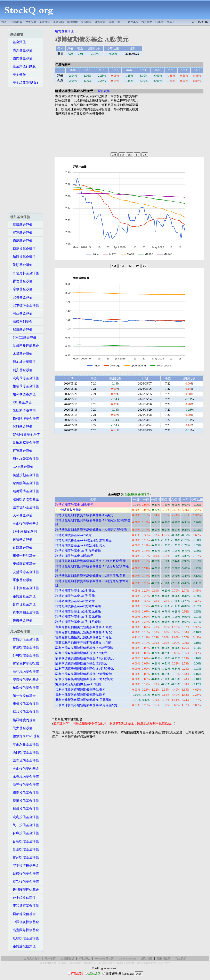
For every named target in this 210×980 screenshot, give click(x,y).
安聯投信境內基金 (25, 680)
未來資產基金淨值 (25, 588)
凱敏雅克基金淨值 (25, 443)
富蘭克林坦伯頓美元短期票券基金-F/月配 (83, 643)
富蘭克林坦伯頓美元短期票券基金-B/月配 (83, 637)
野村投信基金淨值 (25, 655)
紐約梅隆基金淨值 (25, 459)
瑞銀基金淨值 (21, 330)
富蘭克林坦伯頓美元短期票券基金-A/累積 (84, 627)
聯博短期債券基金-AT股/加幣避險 (78, 551)
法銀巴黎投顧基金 (25, 346)
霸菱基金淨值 (21, 241)
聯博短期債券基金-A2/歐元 (74, 535)
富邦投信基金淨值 (25, 857)
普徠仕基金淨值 (23, 604)
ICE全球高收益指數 (69, 510)
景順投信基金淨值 (25, 938)
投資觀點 (147, 22)
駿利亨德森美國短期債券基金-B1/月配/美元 (85, 669)
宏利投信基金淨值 (25, 817)
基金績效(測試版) (24, 82)
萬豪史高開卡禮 (48, 963)
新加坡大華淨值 (23, 362)
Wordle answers (127, 959)
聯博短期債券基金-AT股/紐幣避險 (78, 606)
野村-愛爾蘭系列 (23, 531)
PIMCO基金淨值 (23, 338)
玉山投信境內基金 (25, 769)
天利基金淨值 (21, 515)
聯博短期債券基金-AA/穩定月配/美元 (80, 545)
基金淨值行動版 (23, 66)
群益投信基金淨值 (25, 712)
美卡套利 (63, 963)
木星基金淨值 (21, 354)
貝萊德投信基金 (23, 914)
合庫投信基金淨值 (25, 833)
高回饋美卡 (90, 963)
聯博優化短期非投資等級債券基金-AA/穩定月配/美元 (91, 530)
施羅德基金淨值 (23, 257)
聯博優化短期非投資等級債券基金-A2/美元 (84, 515)
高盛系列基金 (21, 322)
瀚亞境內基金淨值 (25, 672)
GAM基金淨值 (22, 467)
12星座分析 (67, 959)
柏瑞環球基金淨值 (25, 386)
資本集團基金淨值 (25, 612)
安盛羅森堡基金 (23, 564)
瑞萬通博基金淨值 (25, 491)
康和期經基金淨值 (25, 906)
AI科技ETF (164, 963)
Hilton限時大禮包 (106, 963)
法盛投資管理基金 (25, 499)
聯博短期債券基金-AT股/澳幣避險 (78, 622)
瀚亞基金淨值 (21, 313)
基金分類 (58, 22)
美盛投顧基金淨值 (25, 475)
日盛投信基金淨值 (25, 873)
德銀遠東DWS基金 (25, 736)
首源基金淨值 (21, 548)
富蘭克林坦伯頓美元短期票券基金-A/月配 (84, 632)
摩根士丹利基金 (23, 556)
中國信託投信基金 (25, 922)
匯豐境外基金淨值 (25, 507)
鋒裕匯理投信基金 (25, 890)
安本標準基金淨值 (25, 305)
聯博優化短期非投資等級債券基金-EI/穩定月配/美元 (90, 576)
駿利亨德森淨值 (23, 394)
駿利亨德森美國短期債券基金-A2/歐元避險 (84, 648)
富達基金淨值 (21, 233)
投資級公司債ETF (126, 963)
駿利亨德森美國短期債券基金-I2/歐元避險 (84, 674)
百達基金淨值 (21, 451)
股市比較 (86, 22)
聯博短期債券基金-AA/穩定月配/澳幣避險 (83, 540)
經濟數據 (72, 22)
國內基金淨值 (21, 58)
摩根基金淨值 (21, 289)
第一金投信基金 (23, 696)
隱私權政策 (164, 959)
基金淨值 (45, 22)
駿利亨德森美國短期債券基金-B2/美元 (81, 663)
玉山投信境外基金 (25, 523)
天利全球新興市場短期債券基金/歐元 (80, 695)
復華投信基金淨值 (25, 801)
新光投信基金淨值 (25, 785)
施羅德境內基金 (23, 720)
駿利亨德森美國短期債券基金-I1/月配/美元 (84, 679)
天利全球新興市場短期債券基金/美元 (80, 690)
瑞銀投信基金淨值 (25, 809)
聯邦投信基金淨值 (25, 882)
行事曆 (159, 22)
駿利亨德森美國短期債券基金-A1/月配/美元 (85, 658)
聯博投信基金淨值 (25, 639)
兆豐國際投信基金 (25, 930)
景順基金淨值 (21, 265)
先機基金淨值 (21, 620)
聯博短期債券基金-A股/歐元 (74, 556)
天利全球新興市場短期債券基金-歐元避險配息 (87, 705)
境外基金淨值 (21, 50)
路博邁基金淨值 (23, 596)
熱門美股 (133, 22)
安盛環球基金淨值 (25, 572)
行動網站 (84, 959)
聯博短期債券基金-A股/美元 (74, 505)
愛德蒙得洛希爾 (23, 410)
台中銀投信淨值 (23, 898)
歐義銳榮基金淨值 (25, 483)
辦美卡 (171, 22)
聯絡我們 (181, 959)
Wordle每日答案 (104, 959)
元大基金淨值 (21, 728)
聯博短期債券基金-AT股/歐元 (75, 601)
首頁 (4, 22)
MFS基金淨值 (21, 427)
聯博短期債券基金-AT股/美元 (75, 596)
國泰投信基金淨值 (25, 793)
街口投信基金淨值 (25, 752)
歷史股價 (31, 22)
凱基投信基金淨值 (25, 849)
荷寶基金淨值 (21, 540)
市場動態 (17, 22)
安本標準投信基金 (25, 865)
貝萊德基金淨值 (23, 249)
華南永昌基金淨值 (25, 744)
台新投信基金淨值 (25, 841)
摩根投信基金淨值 (25, 704)
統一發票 (50, 959)
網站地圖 (147, 959)
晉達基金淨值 (21, 281)
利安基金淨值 (21, 370)
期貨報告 (100, 22)
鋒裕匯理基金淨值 (25, 419)
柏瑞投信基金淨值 (25, 688)
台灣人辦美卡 (32, 959)
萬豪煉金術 (76, 963)
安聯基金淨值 (21, 297)
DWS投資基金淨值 (25, 435)
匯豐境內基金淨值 (25, 760)
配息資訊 (104, 91)
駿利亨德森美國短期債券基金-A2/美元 (81, 653)
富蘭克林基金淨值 (25, 273)
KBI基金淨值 (21, 402)
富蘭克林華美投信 (25, 663)
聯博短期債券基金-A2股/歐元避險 (78, 611)
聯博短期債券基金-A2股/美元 (75, 591)
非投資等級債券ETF (147, 963)
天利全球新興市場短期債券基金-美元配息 (84, 700)
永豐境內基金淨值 (25, 777)
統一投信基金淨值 (25, 825)
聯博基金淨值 (21, 225)
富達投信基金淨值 (25, 647)
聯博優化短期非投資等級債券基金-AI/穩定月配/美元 (91, 561)
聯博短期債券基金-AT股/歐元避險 (78, 617)
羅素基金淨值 (21, 580)
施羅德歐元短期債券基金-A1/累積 (78, 684)
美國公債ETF (117, 22)
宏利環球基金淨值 (25, 378)
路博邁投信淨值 (23, 946)
